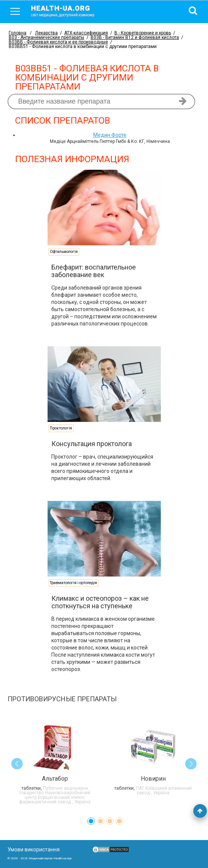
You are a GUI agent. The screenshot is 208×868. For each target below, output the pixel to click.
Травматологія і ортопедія (73, 583)
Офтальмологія (64, 252)
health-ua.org (69, 11)
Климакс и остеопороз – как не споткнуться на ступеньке (100, 602)
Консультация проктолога (92, 444)
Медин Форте (110, 135)
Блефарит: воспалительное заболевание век (94, 271)
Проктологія (61, 428)
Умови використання (34, 849)
